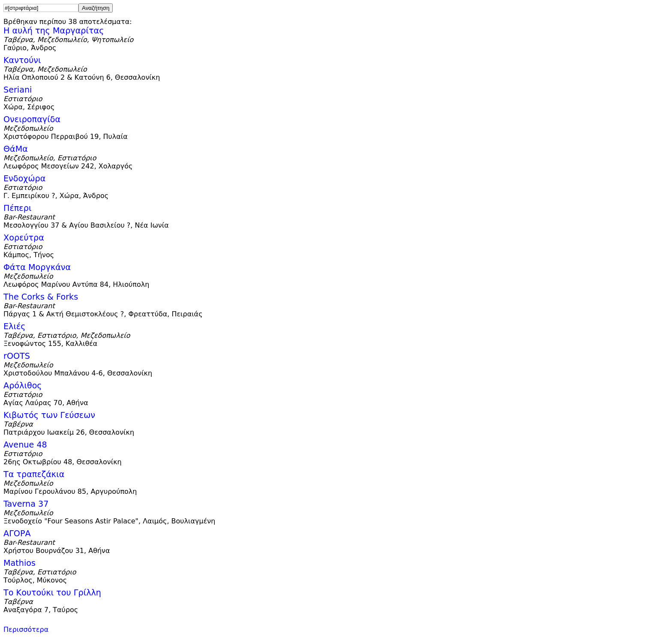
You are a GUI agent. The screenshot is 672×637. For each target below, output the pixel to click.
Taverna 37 (26, 504)
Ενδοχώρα (24, 179)
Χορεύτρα (24, 238)
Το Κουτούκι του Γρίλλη (52, 593)
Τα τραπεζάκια (34, 474)
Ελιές (15, 326)
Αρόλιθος (23, 386)
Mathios (19, 563)
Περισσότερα (26, 629)
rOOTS (17, 356)
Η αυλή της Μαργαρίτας (54, 31)
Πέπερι (17, 208)
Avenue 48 (25, 445)
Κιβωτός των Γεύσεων (49, 415)
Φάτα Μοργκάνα (37, 267)
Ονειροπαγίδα (32, 119)
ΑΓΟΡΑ (17, 533)
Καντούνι (22, 60)
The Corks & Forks (41, 297)
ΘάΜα (16, 149)
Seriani (18, 90)
